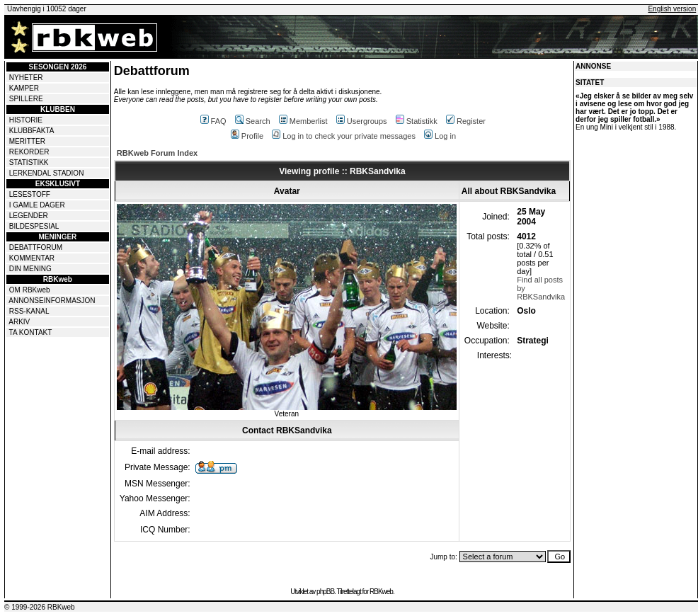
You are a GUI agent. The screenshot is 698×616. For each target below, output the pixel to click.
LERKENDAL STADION (47, 173)
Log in (440, 136)
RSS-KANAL (29, 311)
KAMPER (24, 88)
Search (253, 121)
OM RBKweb (30, 290)
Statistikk (417, 121)
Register (466, 121)
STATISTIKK (29, 162)
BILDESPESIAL (34, 226)
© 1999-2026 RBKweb (40, 607)
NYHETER (26, 78)
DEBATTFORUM (36, 247)
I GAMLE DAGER (37, 205)
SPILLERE (26, 99)
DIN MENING (30, 269)
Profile (247, 136)
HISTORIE (26, 120)
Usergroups (362, 121)
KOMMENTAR (32, 258)
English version (672, 9)
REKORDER (29, 152)
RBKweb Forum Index (157, 153)
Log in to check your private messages (344, 136)
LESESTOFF (30, 194)
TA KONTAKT (31, 332)
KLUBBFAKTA (32, 131)
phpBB (325, 592)
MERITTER (27, 141)
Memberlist (303, 121)
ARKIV (19, 322)
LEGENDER (29, 216)
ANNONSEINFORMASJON (52, 301)
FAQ (213, 121)
